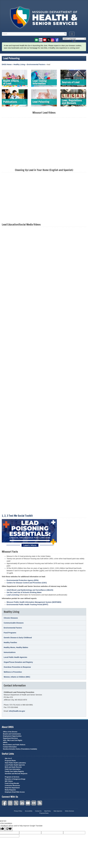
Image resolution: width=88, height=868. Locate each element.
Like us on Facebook (57, 40)
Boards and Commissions (12, 734)
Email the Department (12, 788)
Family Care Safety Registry (14, 771)
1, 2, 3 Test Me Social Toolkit (17, 516)
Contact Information (10, 747)
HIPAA (5, 743)
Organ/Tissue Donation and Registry (18, 662)
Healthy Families (10, 642)
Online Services (69, 811)
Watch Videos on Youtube (45, 40)
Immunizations (10, 652)
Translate (78, 41)
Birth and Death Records (13, 767)
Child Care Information (13, 769)
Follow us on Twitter (49, 40)
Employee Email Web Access (15, 792)
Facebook (4, 803)
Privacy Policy (18, 811)
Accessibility (29, 811)
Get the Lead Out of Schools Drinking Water (24, 592)
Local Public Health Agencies (15, 657)
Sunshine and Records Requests (16, 774)
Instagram (10, 803)
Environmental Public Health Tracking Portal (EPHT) (27, 605)
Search (66, 34)
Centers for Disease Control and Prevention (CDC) (27, 583)
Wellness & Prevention (13, 672)
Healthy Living (19, 64)
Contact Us (38, 811)
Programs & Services (12, 777)
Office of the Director (10, 732)
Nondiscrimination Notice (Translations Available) (20, 749)
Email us (36, 40)
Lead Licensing (13, 595)
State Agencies (58, 811)
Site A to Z (8, 758)
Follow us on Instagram (53, 40)
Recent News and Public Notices (14, 745)
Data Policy (47, 811)
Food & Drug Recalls (12, 783)
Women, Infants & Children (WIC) (17, 677)
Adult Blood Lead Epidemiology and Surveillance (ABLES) (30, 590)
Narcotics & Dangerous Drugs (15, 779)
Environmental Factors (36, 64)
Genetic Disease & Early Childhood (18, 638)
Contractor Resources (12, 786)
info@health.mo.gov (17, 711)
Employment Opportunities (12, 736)
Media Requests (10, 790)
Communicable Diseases (14, 623)
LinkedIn (22, 803)
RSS (40, 803)
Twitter (16, 803)
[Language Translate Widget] (74, 39)
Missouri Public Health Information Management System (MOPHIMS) (34, 602)
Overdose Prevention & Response (17, 667)
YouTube (28, 803)
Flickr (40, 40)
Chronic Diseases (11, 618)
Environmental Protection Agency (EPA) (23, 580)
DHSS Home (7, 64)
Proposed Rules (10, 761)
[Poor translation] (9, 829)
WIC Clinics (9, 781)
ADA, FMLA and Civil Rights (13, 740)
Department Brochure (10, 738)
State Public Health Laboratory (15, 763)
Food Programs (10, 633)
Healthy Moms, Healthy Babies (16, 647)
